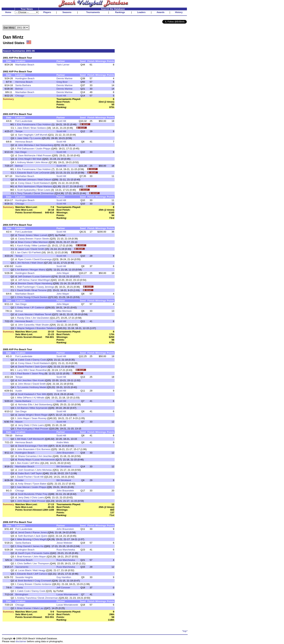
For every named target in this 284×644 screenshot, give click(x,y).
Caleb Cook (24, 360)
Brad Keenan (24, 557)
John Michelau (26, 145)
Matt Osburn (45, 180)
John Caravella (26, 325)
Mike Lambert (40, 246)
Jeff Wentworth (36, 439)
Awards (161, 12)
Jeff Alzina (23, 280)
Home (8, 12)
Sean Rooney (39, 418)
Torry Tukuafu (25, 193)
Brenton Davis (26, 283)
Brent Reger (41, 415)
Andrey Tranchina (26, 598)
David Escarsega (42, 259)
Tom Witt (41, 394)
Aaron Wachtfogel (40, 280)
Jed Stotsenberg (44, 145)
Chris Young (24, 297)
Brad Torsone (39, 290)
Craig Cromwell (43, 581)
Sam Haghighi (26, 135)
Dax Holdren (44, 124)
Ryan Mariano (45, 186)
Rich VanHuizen (27, 186)
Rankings (120, 12)
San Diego (21, 152)
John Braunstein (26, 449)
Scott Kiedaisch (42, 183)
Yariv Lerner (63, 65)
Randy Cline (24, 318)
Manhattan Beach (25, 65)
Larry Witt (22, 370)
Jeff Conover (63, 588)
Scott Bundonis (26, 494)
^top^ (185, 631)
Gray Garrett (24, 546)
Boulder (19, 480)
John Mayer (63, 273)
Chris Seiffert (24, 563)
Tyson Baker (40, 484)
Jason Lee (24, 249)
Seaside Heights (24, 577)
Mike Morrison (40, 242)
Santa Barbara (23, 85)
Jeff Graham (25, 277)
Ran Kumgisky (25, 429)
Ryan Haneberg (44, 283)
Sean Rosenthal (38, 370)
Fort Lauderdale (24, 121)
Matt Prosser (44, 155)
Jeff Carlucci (41, 574)
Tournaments (93, 12)
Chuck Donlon (40, 297)
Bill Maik (37, 159)
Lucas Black (24, 570)
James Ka (38, 546)
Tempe (19, 131)
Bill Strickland (64, 466)
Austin (19, 266)
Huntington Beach (25, 78)
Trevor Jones (25, 235)
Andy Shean (25, 484)
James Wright (25, 415)
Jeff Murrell (41, 135)
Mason (19, 422)
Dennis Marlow (64, 78)
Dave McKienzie (27, 155)
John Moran (41, 162)
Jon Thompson (41, 563)
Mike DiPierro (24, 398)
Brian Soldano (38, 128)
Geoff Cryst (24, 553)
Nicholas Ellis (25, 404)
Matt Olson (37, 263)
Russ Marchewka (66, 550)
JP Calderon (38, 307)
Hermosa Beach (24, 82)
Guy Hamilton (64, 577)
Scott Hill (61, 96)
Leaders (141, 12)
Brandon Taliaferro (46, 328)
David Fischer (25, 367)
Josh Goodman (26, 470)
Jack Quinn (41, 367)
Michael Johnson (27, 180)
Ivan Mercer (24, 487)
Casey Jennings (46, 287)
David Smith (38, 249)
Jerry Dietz (24, 425)
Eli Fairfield (35, 252)
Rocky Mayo (25, 460)
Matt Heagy (39, 570)
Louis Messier (25, 314)
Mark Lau (38, 608)
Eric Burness (43, 449)
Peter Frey (42, 494)
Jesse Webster (64, 543)
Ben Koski (39, 380)
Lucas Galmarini (42, 277)
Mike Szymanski (39, 408)
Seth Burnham (26, 536)
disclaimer (21, 641)
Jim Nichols (23, 263)
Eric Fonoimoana (26, 124)
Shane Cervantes (27, 456)
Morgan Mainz (38, 270)
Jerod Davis (24, 532)
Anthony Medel (25, 162)
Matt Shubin (42, 325)
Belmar (19, 89)
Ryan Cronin (25, 259)
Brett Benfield (25, 581)
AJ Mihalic (39, 398)
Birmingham (22, 594)
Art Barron (23, 270)
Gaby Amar (23, 307)
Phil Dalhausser (26, 149)
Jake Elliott (23, 128)
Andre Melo (63, 442)
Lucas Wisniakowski (44, 460)
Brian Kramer (24, 608)
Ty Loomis (36, 138)
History (179, 12)
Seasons (67, 12)
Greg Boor (62, 82)
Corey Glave (25, 183)
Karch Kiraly (24, 246)
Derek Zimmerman (44, 193)
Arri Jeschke (25, 380)
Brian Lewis (44, 190)
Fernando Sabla (41, 553)
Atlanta (19, 588)
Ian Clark (22, 252)
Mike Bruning (24, 539)
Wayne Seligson (26, 328)
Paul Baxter (23, 373)
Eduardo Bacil (25, 173)
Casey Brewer (26, 239)
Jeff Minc (35, 463)
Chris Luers (38, 425)
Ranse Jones (40, 532)
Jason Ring (38, 373)
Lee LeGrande (42, 173)
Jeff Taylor (36, 473)
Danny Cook (39, 360)
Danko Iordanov (43, 584)
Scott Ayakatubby (27, 190)
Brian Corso (24, 242)
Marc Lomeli (40, 235)
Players (47, 12)
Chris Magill (24, 159)
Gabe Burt (23, 473)
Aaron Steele (42, 239)
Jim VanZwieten (41, 318)
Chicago (20, 96)
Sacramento (22, 567)
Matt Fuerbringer (26, 287)
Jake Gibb (23, 138)
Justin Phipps (43, 149)
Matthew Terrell (43, 314)
